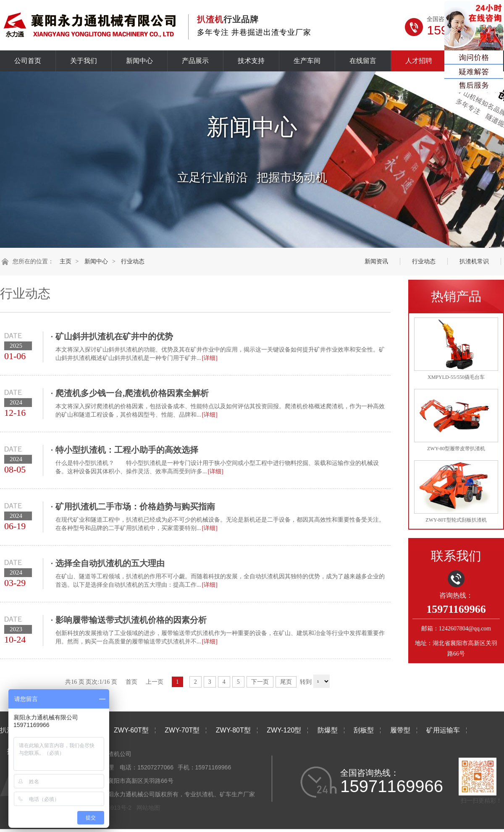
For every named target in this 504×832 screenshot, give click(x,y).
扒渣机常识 (474, 261)
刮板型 (364, 730)
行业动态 (133, 261)
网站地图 (148, 808)
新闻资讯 (376, 261)
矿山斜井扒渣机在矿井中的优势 (114, 336)
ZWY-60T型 (131, 730)
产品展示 (195, 61)
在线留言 (363, 61)
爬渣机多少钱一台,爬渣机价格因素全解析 (132, 393)
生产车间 (307, 61)
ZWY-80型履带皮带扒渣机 (456, 449)
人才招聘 (419, 61)
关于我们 (84, 61)
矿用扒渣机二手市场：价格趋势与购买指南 (135, 507)
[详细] (209, 358)
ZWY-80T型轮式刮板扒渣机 (456, 520)
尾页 (286, 682)
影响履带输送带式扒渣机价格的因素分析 (131, 620)
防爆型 (328, 730)
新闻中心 (139, 61)
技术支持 (251, 61)
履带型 (400, 730)
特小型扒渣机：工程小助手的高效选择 (127, 450)
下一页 (260, 682)
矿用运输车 (443, 730)
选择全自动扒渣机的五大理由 (110, 563)
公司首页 (28, 61)
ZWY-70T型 (182, 730)
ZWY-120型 (284, 730)
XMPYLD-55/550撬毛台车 (456, 377)
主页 (66, 261)
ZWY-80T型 (233, 730)
